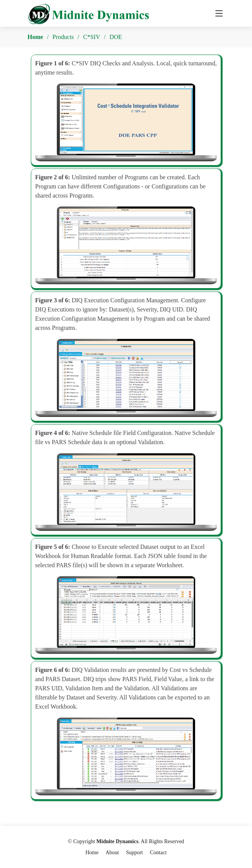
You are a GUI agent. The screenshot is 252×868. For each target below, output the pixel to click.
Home (35, 37)
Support (134, 853)
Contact (158, 853)
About (112, 853)
